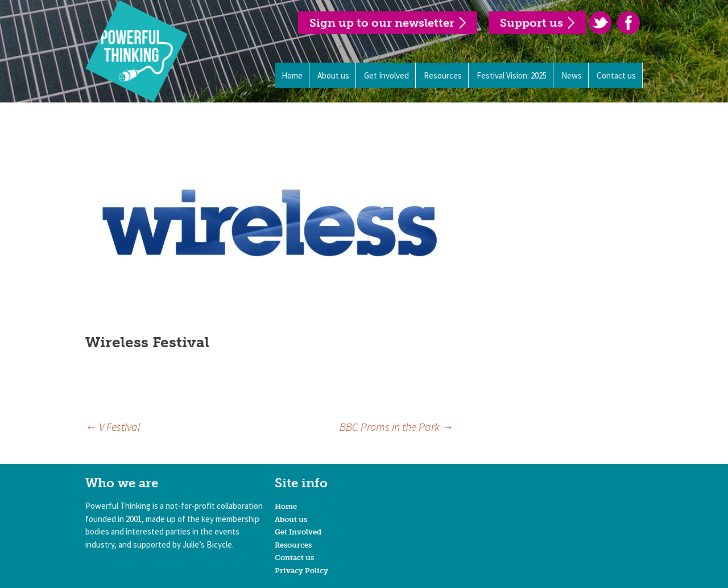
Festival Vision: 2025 (512, 75)
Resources (443, 75)
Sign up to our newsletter (382, 23)
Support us (531, 23)
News (572, 75)
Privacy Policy (301, 571)
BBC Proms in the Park (396, 427)
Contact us (616, 75)
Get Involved (386, 75)
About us (333, 75)
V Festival (113, 427)
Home (292, 75)
